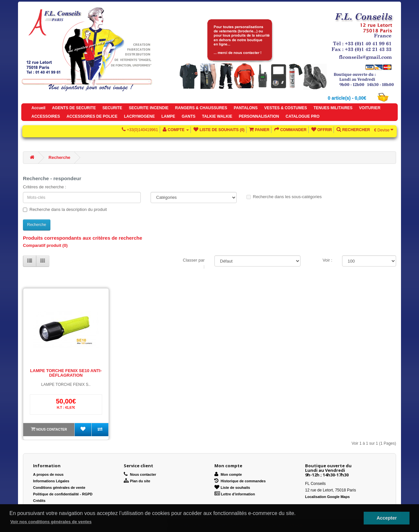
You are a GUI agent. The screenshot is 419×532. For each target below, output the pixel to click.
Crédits (39, 501)
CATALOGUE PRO (303, 116)
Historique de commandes (240, 481)
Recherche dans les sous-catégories (284, 197)
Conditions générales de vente (59, 488)
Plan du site (137, 481)
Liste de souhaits (232, 488)
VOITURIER (370, 108)
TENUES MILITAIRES (333, 108)
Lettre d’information (235, 494)
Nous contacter (52, 429)
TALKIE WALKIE (217, 116)
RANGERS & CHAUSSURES (201, 108)
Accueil (38, 108)
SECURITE (112, 108)
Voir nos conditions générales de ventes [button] (51, 522)
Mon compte (228, 474)
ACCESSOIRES (46, 116)
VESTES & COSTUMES (286, 108)
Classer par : (194, 263)
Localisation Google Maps (327, 497)
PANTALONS (246, 108)
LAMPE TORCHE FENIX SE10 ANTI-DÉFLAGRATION (66, 373)
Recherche (59, 157)
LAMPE (168, 116)
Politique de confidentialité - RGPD (63, 494)
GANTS (189, 116)
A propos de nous (48, 474)
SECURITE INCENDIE (148, 108)
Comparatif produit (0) (45, 245)
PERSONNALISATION (259, 116)
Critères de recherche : (45, 187)
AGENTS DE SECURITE (74, 108)
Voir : (327, 260)
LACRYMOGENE (139, 116)
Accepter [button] (387, 518)
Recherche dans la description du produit (65, 209)
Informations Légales (51, 481)
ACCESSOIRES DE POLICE (92, 116)
